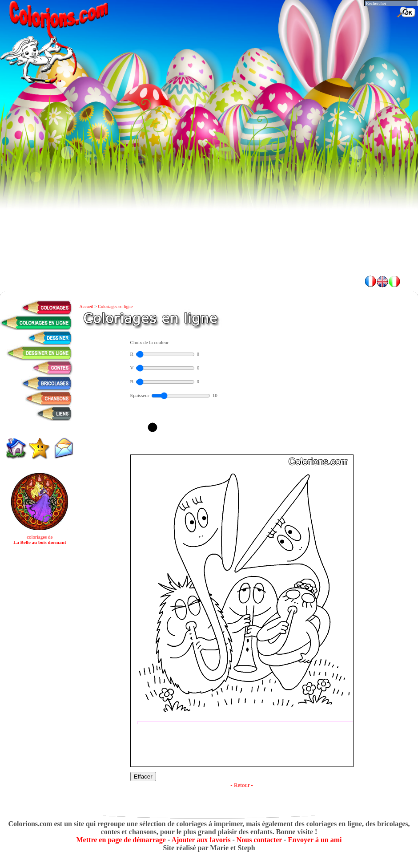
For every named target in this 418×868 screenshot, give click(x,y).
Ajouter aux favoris (201, 840)
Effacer (143, 777)
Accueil (87, 306)
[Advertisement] (209, 205)
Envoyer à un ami (315, 840)
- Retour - (242, 785)
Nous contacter (259, 840)
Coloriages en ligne (115, 306)
